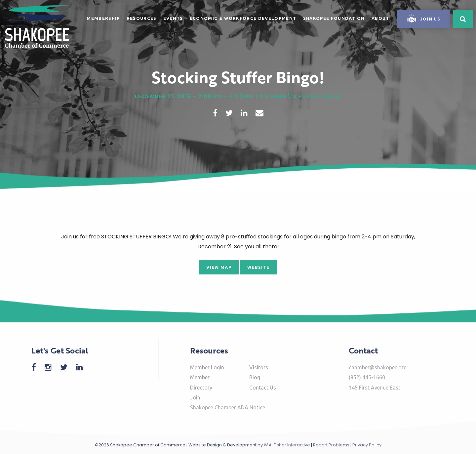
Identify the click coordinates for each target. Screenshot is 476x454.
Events (173, 18)
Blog (255, 377)
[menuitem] (103, 17)
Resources (142, 18)
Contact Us (263, 388)
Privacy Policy (367, 445)
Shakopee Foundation (334, 18)
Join (195, 397)
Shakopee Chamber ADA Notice (228, 407)
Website (258, 267)
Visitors (259, 367)
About (380, 18)
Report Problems (331, 445)
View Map (219, 267)
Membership (103, 18)
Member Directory (201, 382)
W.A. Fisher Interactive (287, 445)
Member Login (207, 367)
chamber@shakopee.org (378, 367)
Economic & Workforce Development (243, 18)
